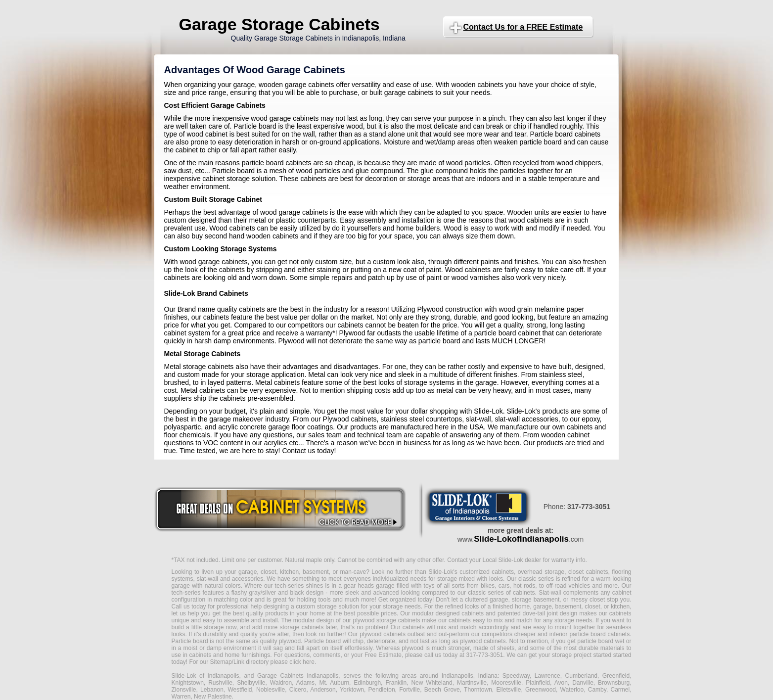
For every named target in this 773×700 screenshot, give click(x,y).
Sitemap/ (221, 662)
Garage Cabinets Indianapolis (298, 676)
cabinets (414, 627)
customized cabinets (487, 572)
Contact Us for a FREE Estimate (523, 27)
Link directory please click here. (275, 662)
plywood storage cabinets (386, 620)
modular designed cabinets (448, 613)
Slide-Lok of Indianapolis (205, 676)
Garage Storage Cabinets (279, 24)
